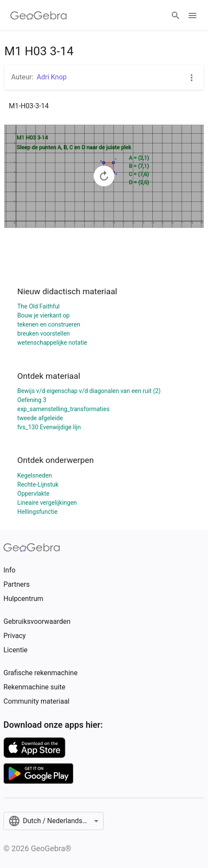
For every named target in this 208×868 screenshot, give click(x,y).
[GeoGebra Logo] (39, 16)
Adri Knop (52, 77)
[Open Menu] (192, 16)
